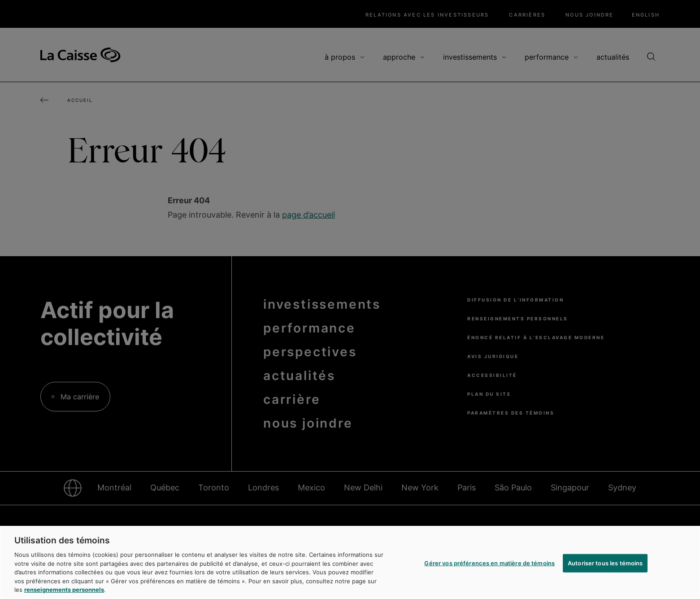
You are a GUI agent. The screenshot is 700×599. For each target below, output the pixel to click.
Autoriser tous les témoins (605, 563)
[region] (350, 562)
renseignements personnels (64, 590)
